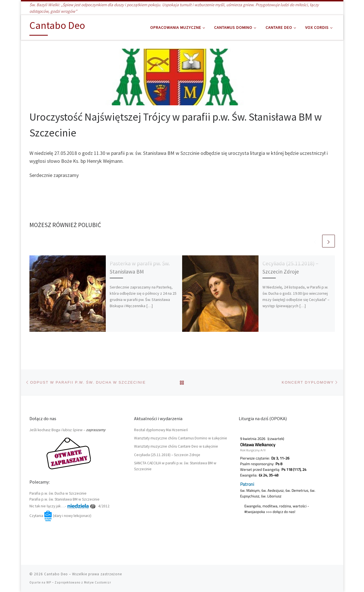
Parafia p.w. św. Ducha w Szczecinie (58, 493)
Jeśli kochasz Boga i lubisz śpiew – (67, 430)
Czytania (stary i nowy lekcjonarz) (60, 516)
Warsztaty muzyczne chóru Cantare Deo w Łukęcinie (176, 446)
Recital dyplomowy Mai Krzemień (161, 430)
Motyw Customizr (98, 582)
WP (49, 582)
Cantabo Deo (56, 574)
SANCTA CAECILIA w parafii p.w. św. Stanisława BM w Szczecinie (175, 466)
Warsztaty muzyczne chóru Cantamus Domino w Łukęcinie (181, 438)
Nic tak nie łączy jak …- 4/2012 (69, 506)
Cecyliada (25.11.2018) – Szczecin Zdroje (167, 455)
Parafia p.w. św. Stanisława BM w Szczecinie (64, 499)
